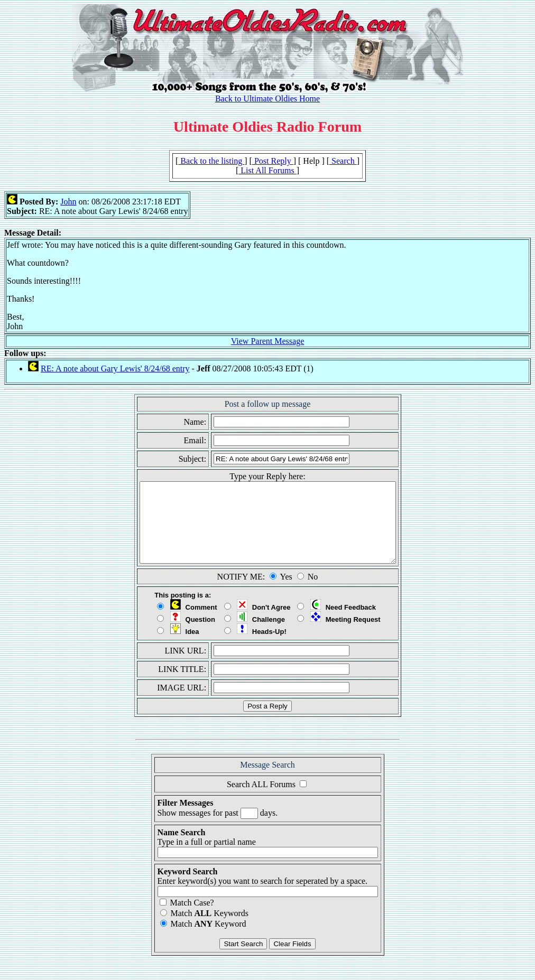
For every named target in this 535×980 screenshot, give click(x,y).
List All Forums (267, 170)
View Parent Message (268, 341)
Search (343, 161)
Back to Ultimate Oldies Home (267, 99)
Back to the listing (211, 161)
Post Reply (273, 161)
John (68, 202)
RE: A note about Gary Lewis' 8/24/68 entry (115, 368)
